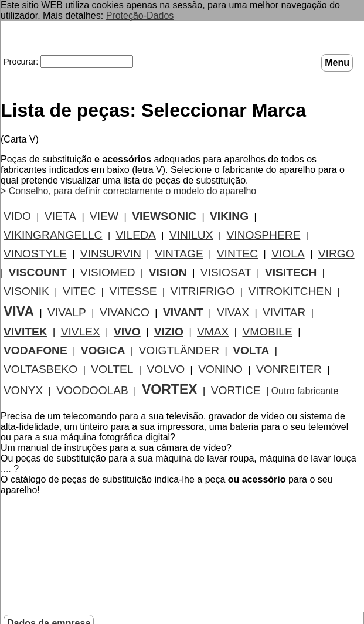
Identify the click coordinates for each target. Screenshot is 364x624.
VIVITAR (284, 312)
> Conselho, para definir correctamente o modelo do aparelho (128, 191)
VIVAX (233, 312)
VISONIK (26, 291)
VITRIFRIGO (203, 291)
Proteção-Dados (140, 16)
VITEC (79, 291)
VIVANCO (125, 312)
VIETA (60, 216)
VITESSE (133, 291)
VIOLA (288, 254)
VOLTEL (112, 369)
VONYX (23, 390)
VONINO (220, 369)
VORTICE (236, 390)
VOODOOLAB (92, 390)
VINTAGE (179, 254)
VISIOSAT (226, 272)
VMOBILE (267, 332)
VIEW (104, 216)
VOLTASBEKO (40, 369)
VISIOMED (108, 272)
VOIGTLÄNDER (179, 350)
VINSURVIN (111, 254)
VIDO (17, 216)
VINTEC (237, 254)
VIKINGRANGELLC (53, 235)
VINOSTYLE (35, 254)
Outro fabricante (305, 391)
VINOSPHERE (264, 235)
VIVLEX (81, 332)
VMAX (213, 332)
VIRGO (336, 254)
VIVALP (67, 312)
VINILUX (191, 235)
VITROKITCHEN (290, 291)
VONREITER (289, 369)
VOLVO (166, 369)
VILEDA (136, 235)
